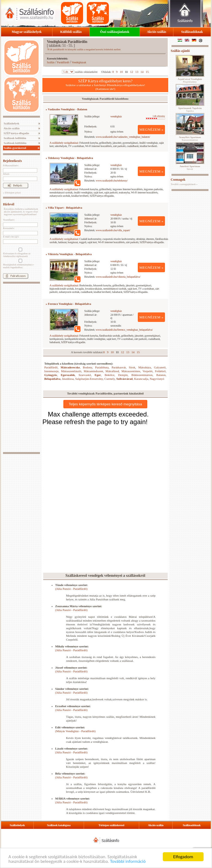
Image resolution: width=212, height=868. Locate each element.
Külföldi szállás (71, 32)
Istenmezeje (52, 371)
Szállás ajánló (180, 51)
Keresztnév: (9, 228)
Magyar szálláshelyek (27, 32)
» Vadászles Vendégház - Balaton (66, 109)
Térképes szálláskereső (111, 825)
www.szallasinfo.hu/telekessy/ (112, 180)
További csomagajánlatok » (184, 184)
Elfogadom (183, 857)
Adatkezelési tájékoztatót (15, 256)
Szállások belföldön (15, 138)
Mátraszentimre (131, 371)
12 (132, 72)
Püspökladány (190, 80)
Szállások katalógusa (59, 825)
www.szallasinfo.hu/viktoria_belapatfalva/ (118, 277)
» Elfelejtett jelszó (12, 193)
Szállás (51, 62)
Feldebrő (160, 371)
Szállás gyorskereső (15, 148)
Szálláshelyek (11, 123)
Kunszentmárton (190, 139)
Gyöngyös (51, 375)
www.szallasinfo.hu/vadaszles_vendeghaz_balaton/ (123, 137)
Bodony (88, 367)
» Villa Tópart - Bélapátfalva (64, 208)
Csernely (110, 379)
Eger (98, 375)
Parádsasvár (119, 367)
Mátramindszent (93, 371)
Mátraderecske (70, 367)
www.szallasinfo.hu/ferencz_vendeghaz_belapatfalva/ (124, 330)
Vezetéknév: (9, 220)
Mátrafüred (112, 371)
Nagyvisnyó (157, 379)
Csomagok (178, 180)
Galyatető (160, 367)
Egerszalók (68, 375)
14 (142, 72)
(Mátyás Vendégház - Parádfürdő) (75, 731)
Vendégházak (79, 62)
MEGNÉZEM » (152, 129)
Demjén (123, 375)
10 (121, 72)
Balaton (161, 375)
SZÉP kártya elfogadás (16, 133)
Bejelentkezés (12, 161)
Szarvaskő (85, 375)
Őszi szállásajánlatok (115, 32)
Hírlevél (9, 204)
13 (137, 72)
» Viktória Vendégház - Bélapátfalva (69, 254)
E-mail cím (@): (11, 237)
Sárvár (190, 168)
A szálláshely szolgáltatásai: (64, 143)
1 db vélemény (155, 117)
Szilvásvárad (124, 379)
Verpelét (148, 371)
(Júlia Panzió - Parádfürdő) (71, 589)
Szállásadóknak (192, 32)
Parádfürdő (63, 62)
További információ (128, 861)
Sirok (132, 367)
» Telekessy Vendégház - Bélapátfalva (69, 158)
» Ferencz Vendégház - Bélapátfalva (68, 304)
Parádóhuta (102, 367)
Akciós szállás (156, 32)
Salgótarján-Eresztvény (89, 379)
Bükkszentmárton (142, 375)
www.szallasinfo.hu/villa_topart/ (113, 230)
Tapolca (190, 109)
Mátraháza (145, 367)
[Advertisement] (21, 368)
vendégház (116, 116)
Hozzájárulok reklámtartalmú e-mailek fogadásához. (20, 264)
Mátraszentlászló (71, 371)
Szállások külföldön (15, 143)
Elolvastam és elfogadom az (20, 253)
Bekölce (110, 375)
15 (147, 72)
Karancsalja (141, 379)
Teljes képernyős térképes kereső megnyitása (105, 404)
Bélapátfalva (52, 379)
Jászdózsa (68, 379)
